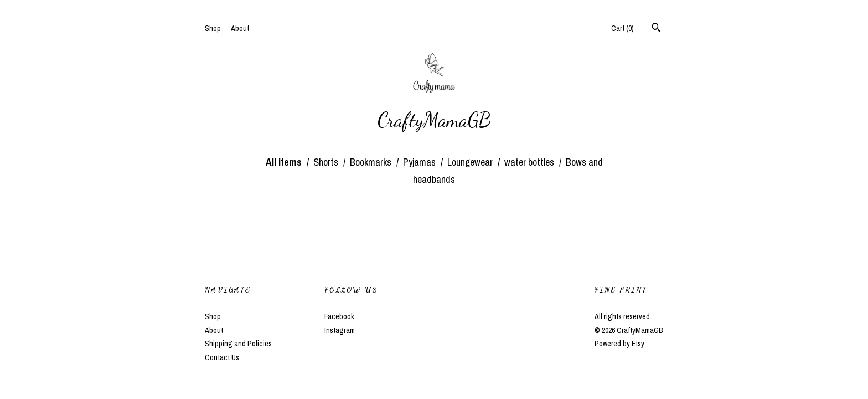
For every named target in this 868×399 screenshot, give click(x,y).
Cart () (622, 28)
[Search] (656, 29)
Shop (213, 28)
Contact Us (222, 357)
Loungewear (471, 162)
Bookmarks (372, 162)
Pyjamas (420, 162)
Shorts (327, 162)
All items (285, 162)
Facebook (339, 316)
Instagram (340, 330)
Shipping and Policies (238, 344)
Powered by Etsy (619, 344)
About (240, 28)
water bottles (530, 162)
